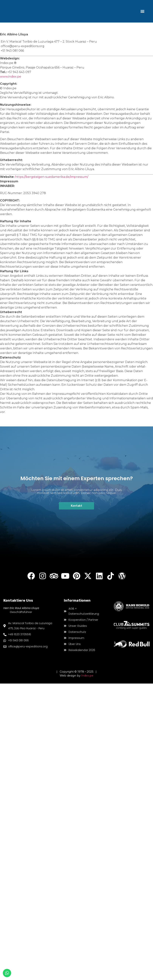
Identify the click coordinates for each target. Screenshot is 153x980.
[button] (142, 11)
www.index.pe (11, 77)
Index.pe (87, 676)
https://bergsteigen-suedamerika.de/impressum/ (52, 177)
